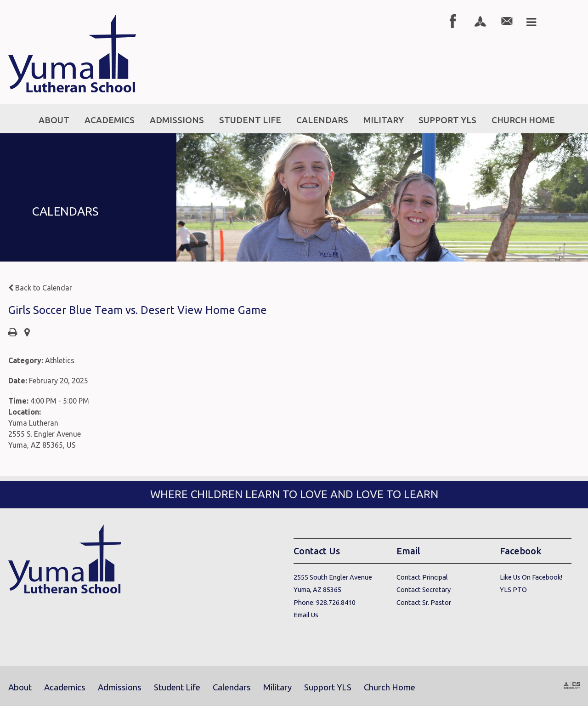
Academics (65, 687)
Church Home (390, 687)
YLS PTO (513, 589)
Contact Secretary (424, 589)
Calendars (232, 687)
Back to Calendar (40, 288)
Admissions (120, 687)
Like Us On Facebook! (531, 577)
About (20, 687)
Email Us (306, 615)
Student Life (177, 687)
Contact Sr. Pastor (424, 602)
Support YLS (328, 687)
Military (277, 687)
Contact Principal (422, 577)
